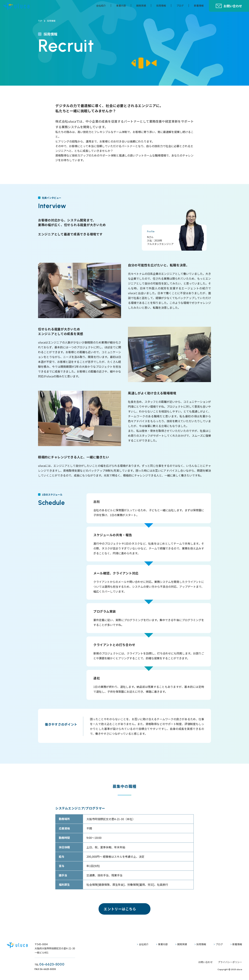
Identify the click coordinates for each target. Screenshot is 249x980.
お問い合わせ (233, 6)
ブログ (180, 6)
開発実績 (141, 6)
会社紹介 (101, 6)
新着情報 (199, 6)
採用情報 (161, 6)
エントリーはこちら (120, 909)
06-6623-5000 (52, 964)
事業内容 (121, 6)
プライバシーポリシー (230, 962)
